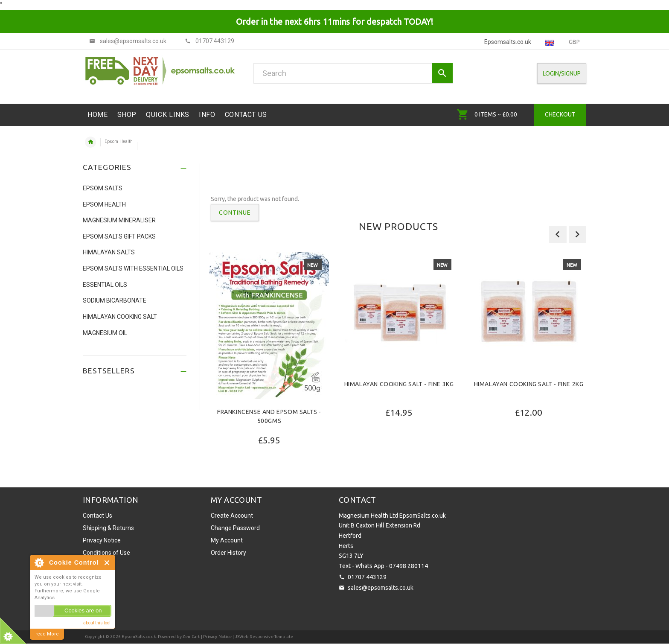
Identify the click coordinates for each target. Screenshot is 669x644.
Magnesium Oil (105, 333)
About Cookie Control (39, 562)
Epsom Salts (103, 188)
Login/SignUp (562, 73)
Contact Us (97, 516)
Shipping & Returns (108, 528)
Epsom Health (119, 141)
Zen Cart (191, 637)
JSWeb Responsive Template (264, 637)
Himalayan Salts (109, 252)
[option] (269, 371)
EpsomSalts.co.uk (139, 637)
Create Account (232, 516)
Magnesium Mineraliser (119, 220)
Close (107, 563)
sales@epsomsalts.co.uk (381, 588)
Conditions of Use (106, 553)
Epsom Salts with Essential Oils (133, 268)
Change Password (235, 528)
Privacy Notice (102, 540)
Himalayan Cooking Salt (120, 317)
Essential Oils (105, 285)
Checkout (560, 114)
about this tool (97, 623)
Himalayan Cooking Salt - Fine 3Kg (399, 384)
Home (90, 142)
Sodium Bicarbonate (115, 300)
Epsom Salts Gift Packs (119, 236)
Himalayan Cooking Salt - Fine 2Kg (529, 384)
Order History (228, 553)
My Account (227, 540)
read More (47, 634)
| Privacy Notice (216, 637)
